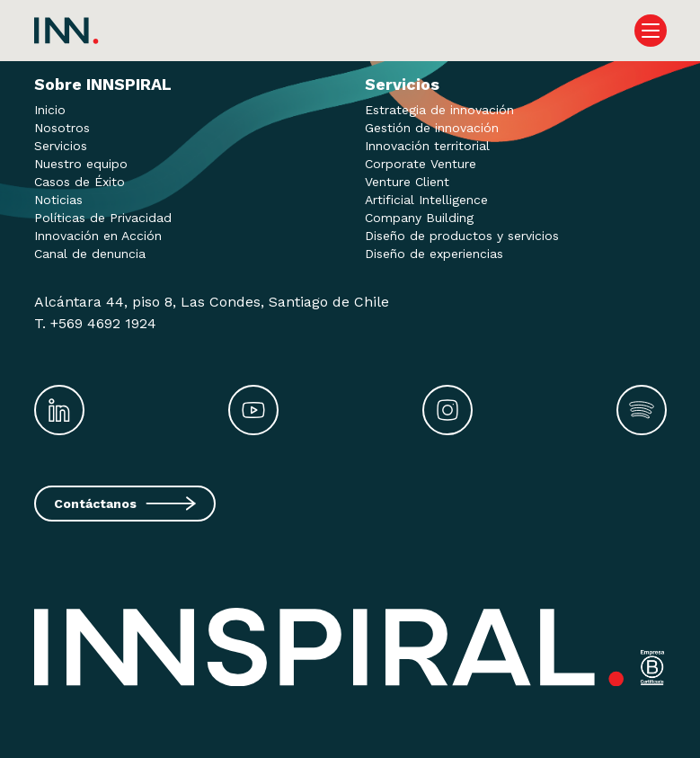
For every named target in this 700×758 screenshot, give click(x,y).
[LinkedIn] (59, 410)
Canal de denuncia (90, 254)
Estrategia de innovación (439, 110)
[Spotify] (642, 410)
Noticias (58, 200)
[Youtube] (253, 410)
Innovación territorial (427, 146)
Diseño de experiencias (434, 254)
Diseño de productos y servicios (462, 236)
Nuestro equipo (81, 164)
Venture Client (407, 182)
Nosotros (62, 128)
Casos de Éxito (80, 182)
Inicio (50, 110)
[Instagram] (447, 410)
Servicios (61, 146)
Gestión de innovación (432, 128)
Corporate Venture (421, 164)
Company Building (419, 218)
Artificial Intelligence (426, 200)
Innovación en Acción (98, 236)
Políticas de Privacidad (103, 218)
